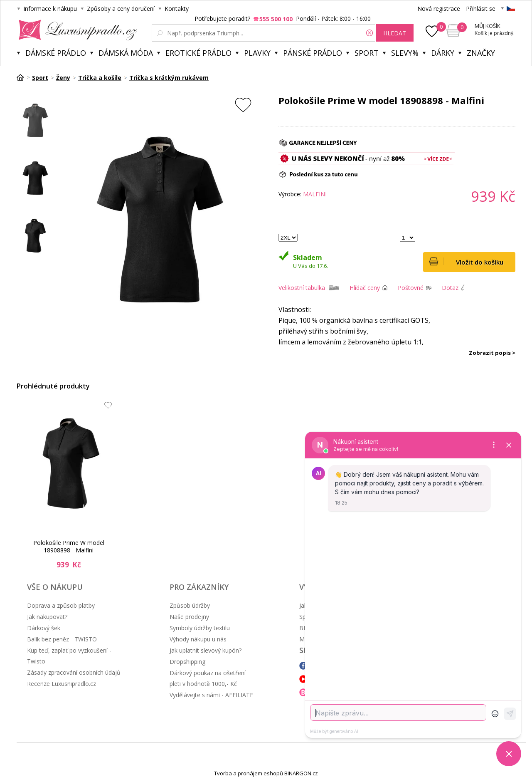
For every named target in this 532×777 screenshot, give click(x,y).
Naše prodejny (189, 617)
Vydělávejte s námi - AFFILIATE (211, 695)
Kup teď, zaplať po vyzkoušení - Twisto (69, 656)
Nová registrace (439, 9)
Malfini (315, 194)
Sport (367, 53)
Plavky (257, 53)
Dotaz (450, 288)
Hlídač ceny (365, 288)
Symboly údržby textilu (200, 628)
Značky (481, 53)
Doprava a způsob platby (61, 605)
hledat (395, 33)
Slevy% (405, 53)
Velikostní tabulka (302, 288)
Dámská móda (126, 53)
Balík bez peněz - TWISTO (62, 639)
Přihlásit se (481, 9)
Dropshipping (187, 662)
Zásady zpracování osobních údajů (74, 672)
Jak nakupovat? (47, 617)
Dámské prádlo (56, 53)
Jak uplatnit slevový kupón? (206, 650)
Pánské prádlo (313, 53)
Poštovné (411, 288)
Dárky (443, 53)
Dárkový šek (44, 628)
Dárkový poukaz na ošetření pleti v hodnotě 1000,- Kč (208, 678)
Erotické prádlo (198, 53)
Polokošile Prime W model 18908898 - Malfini (69, 546)
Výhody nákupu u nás (198, 639)
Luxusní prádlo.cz (75, 30)
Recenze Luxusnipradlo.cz (62, 684)
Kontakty (177, 9)
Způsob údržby (190, 605)
